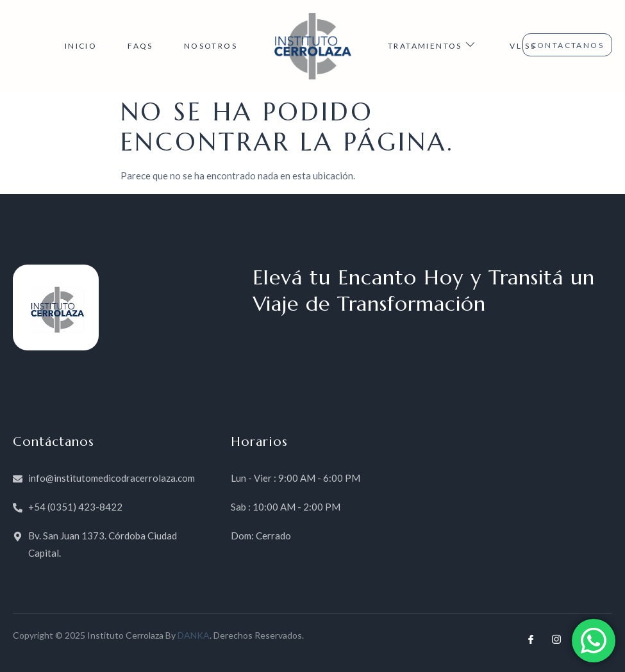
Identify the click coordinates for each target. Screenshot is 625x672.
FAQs (140, 46)
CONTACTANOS (567, 45)
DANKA (194, 635)
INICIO (81, 46)
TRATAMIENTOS (433, 45)
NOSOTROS (211, 46)
